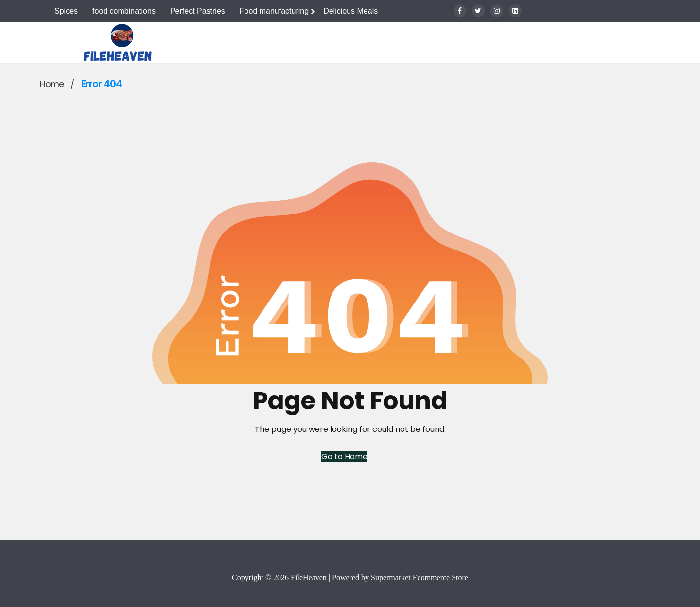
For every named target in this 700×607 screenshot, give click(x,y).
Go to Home (344, 456)
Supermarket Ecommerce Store (420, 578)
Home (52, 84)
